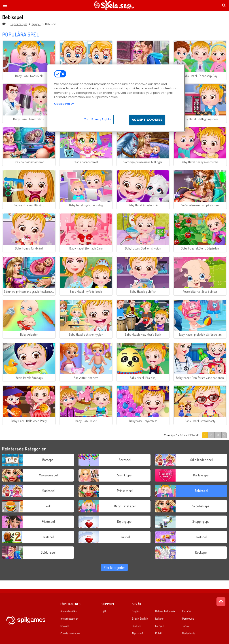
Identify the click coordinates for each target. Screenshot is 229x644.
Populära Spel (19, 24)
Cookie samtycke (70, 633)
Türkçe (186, 626)
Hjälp (104, 611)
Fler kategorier (114, 567)
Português (188, 619)
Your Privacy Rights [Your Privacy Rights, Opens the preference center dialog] (98, 119)
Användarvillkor (69, 611)
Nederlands (189, 633)
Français (160, 626)
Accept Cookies (147, 120)
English (136, 611)
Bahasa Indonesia (165, 611)
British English (140, 619)
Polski (159, 633)
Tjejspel (36, 24)
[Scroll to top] (221, 602)
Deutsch (137, 626)
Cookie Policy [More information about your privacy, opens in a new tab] (64, 104)
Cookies (65, 626)
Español (187, 611)
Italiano (159, 619)
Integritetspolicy (69, 619)
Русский (138, 633)
